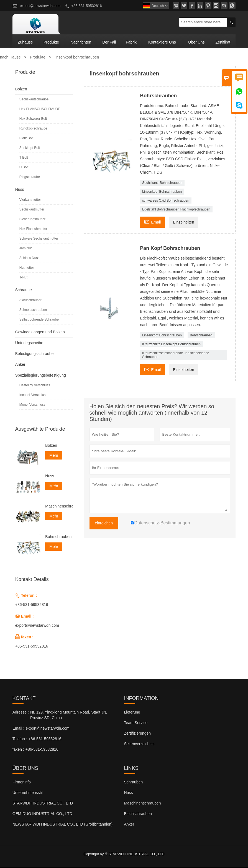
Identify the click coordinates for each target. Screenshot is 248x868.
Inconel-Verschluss (33, 395)
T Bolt (24, 158)
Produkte (51, 42)
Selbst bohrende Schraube (39, 320)
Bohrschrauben (201, 336)
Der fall (109, 42)
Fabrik (131, 42)
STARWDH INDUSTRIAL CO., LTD (43, 803)
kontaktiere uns (162, 42)
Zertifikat (223, 42)
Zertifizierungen (138, 734)
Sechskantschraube (34, 100)
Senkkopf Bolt (30, 148)
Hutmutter (27, 268)
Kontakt (24, 699)
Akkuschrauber (30, 300)
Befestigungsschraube (34, 354)
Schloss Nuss (30, 258)
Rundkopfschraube (33, 129)
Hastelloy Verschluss (35, 385)
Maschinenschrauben (59, 506)
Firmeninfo (22, 782)
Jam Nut (26, 248)
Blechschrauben (138, 814)
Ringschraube (30, 177)
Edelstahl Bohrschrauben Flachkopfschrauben (176, 210)
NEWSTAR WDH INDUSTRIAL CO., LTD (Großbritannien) (62, 824)
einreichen (104, 523)
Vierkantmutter (30, 200)
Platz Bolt (26, 138)
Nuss (20, 190)
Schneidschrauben (33, 310)
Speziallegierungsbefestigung (41, 375)
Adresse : (21, 712)
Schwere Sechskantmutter (39, 239)
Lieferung (132, 712)
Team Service (136, 723)
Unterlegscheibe (29, 343)
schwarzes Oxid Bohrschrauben (166, 201)
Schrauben (134, 782)
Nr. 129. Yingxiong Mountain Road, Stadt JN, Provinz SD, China (69, 715)
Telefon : (20, 739)
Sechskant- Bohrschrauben (162, 183)
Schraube (24, 290)
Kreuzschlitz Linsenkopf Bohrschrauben (171, 344)
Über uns (196, 42)
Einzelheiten (183, 222)
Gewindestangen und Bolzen (40, 332)
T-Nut (23, 278)
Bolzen (21, 89)
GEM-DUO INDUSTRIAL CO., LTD (42, 814)
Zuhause (25, 42)
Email (152, 222)
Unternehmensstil (28, 793)
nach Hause (10, 57)
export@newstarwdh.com (40, 6)
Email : (18, 729)
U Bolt (24, 167)
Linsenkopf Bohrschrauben (162, 192)
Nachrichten (81, 42)
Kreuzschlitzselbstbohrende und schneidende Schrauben (176, 355)
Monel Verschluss (32, 405)
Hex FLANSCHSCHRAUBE (40, 109)
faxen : (18, 750)
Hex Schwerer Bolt (33, 119)
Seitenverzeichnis (139, 744)
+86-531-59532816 (86, 6)
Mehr (54, 456)
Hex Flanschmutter (33, 229)
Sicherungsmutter (32, 219)
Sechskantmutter (32, 210)
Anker (20, 365)
